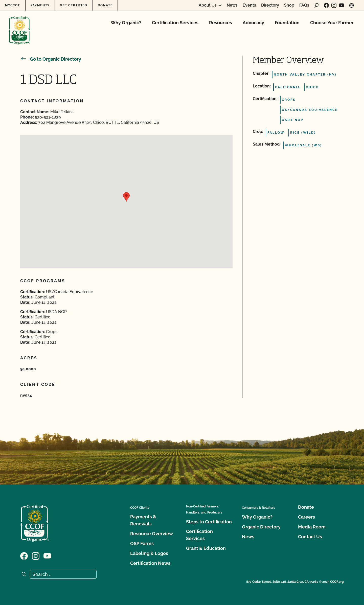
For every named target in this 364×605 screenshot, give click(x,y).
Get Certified (74, 5)
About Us (208, 5)
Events (249, 5)
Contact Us (310, 537)
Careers (306, 517)
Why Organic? (126, 23)
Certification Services (175, 23)
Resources (221, 23)
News (232, 5)
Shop (289, 5)
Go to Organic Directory (51, 59)
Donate (105, 5)
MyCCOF (13, 5)
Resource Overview (152, 534)
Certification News (150, 563)
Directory (270, 5)
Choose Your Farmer (332, 23)
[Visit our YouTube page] (342, 5)
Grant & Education (206, 548)
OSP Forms (142, 543)
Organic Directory (261, 527)
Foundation (287, 23)
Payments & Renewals (143, 520)
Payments (40, 5)
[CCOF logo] (19, 25)
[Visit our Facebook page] (326, 5)
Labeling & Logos (149, 553)
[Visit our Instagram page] (334, 5)
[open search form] (316, 5)
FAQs (304, 5)
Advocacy (253, 23)
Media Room (312, 527)
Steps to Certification (209, 522)
